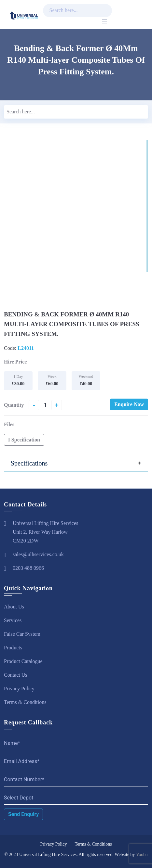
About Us (14, 607)
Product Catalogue (23, 661)
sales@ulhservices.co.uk (38, 554)
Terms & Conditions (25, 702)
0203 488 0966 (28, 568)
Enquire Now (129, 404)
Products (13, 648)
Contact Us (16, 675)
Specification (24, 440)
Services (13, 620)
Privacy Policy (19, 689)
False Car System (22, 634)
